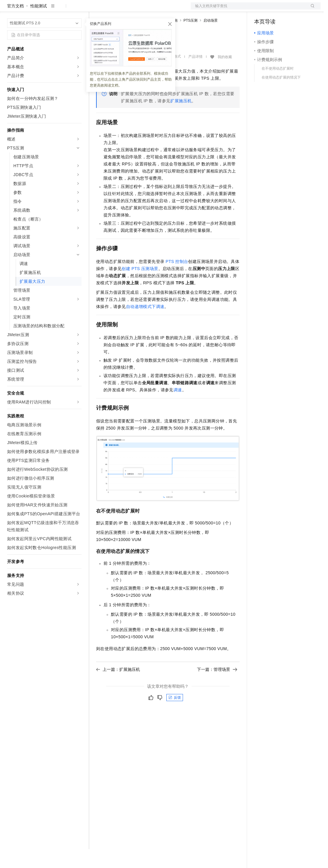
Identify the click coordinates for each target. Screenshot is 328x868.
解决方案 (95, 9)
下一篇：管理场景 (217, 688)
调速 (178, 409)
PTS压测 (191, 39)
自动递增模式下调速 (145, 325)
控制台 (275, 9)
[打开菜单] (9, 9)
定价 (128, 9)
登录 (311, 9)
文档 (248, 9)
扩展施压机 (181, 120)
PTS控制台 (177, 280)
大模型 (61, 9)
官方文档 (15, 25)
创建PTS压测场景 (140, 288)
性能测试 (39, 25)
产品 (77, 9)
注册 (289, 9)
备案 (261, 9)
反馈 (175, 717)
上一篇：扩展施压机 (118, 688)
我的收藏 (225, 76)
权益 (114, 9)
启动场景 (211, 39)
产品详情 (195, 76)
